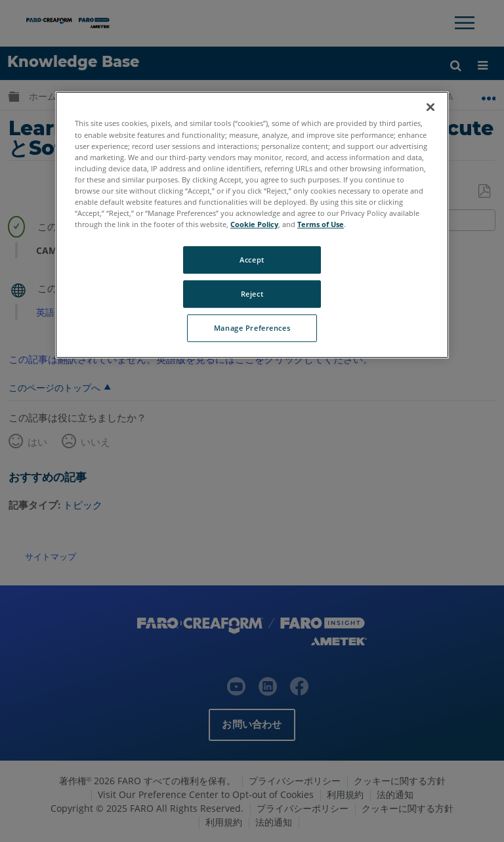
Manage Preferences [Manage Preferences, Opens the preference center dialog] (252, 328)
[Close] (430, 108)
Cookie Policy (254, 224)
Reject (252, 294)
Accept (252, 260)
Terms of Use (321, 224)
